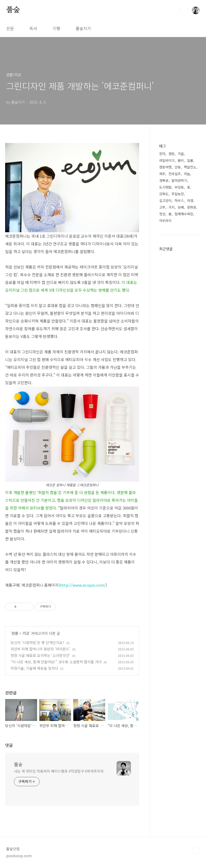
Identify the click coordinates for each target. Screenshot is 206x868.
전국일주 (175, 174)
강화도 (164, 194)
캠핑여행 (165, 167)
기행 (56, 28)
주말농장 (178, 194)
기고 (26, 633)
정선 (162, 214)
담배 (181, 207)
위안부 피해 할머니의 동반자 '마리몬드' (40, 649)
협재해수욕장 (184, 214)
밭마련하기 (179, 180)
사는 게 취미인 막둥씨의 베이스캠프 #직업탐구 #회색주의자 (59, 771)
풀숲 (13, 10)
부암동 (179, 187)
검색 (184, 10)
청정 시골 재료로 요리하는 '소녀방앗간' (40, 655)
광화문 (192, 207)
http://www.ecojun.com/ (83, 585)
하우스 (179, 200)
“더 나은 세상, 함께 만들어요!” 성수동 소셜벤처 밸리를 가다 (56, 662)
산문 (10, 28)
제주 (162, 174)
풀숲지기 (83, 28)
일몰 (190, 160)
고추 (162, 207)
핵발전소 (190, 167)
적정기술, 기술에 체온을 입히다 (34, 668)
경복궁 (164, 180)
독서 (33, 28)
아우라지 (165, 221)
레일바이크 (167, 160)
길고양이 (165, 200)
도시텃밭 (165, 187)
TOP (196, 851)
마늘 (187, 174)
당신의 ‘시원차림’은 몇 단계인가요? (37, 642)
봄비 (181, 160)
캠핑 (172, 154)
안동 (178, 167)
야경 (190, 200)
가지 (172, 207)
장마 (162, 154)
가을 (181, 154)
